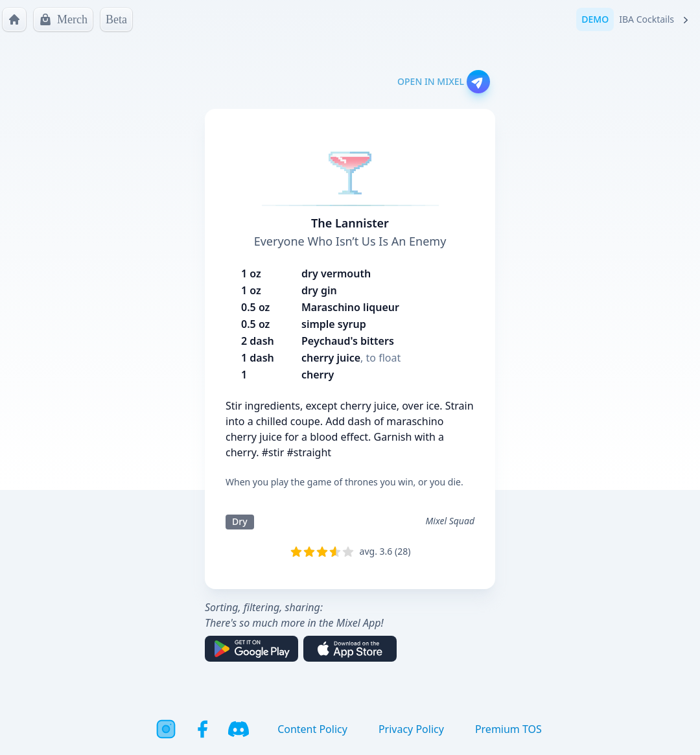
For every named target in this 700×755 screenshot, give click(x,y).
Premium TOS (508, 729)
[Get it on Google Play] (251, 649)
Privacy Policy (411, 729)
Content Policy (312, 729)
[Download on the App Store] (350, 649)
